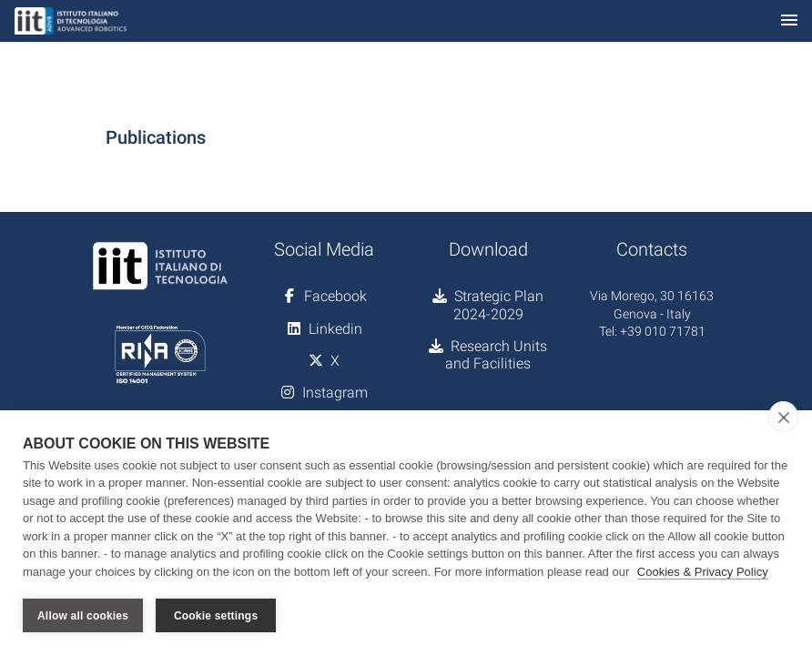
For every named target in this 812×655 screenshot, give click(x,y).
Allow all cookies (83, 616)
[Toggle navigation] (789, 21)
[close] (783, 417)
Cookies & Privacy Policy (703, 572)
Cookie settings (216, 616)
